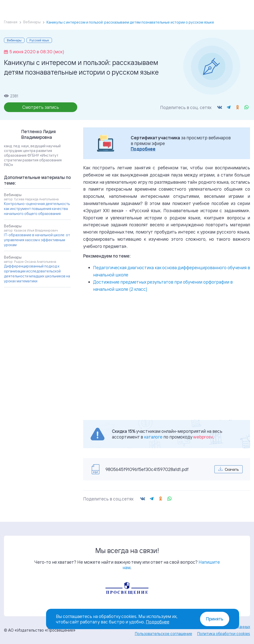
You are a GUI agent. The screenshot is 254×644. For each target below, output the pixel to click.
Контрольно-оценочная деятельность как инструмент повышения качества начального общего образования (37, 209)
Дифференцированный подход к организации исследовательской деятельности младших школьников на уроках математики (37, 274)
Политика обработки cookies (224, 634)
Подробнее (143, 149)
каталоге (153, 437)
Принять (215, 619)
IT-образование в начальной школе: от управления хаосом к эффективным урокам (37, 240)
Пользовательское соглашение (163, 634)
